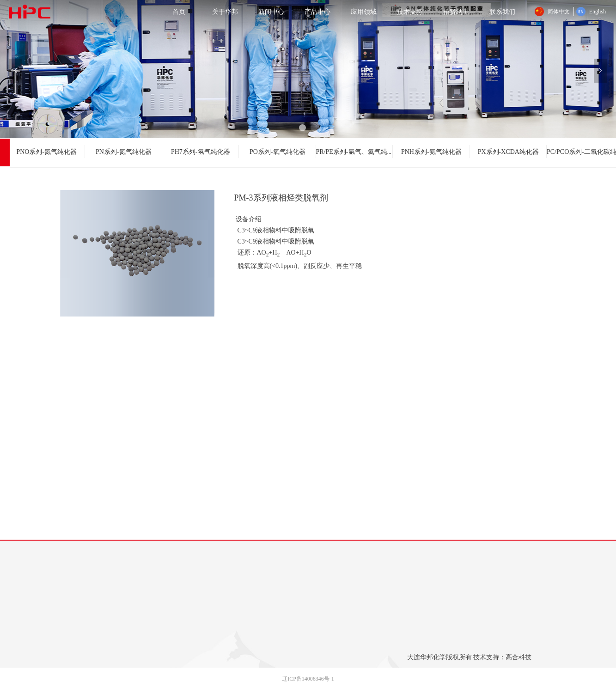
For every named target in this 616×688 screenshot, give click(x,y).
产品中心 (317, 12)
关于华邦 (225, 12)
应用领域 (364, 12)
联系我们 (502, 12)
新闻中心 (271, 12)
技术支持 (410, 12)
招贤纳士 (456, 12)
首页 (179, 12)
